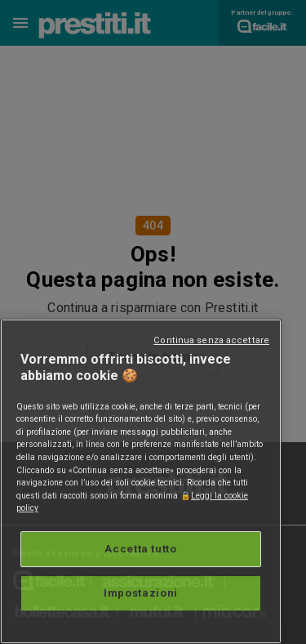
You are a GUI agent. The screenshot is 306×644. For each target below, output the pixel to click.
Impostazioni (141, 593)
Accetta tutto (141, 549)
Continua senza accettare (211, 340)
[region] (141, 481)
